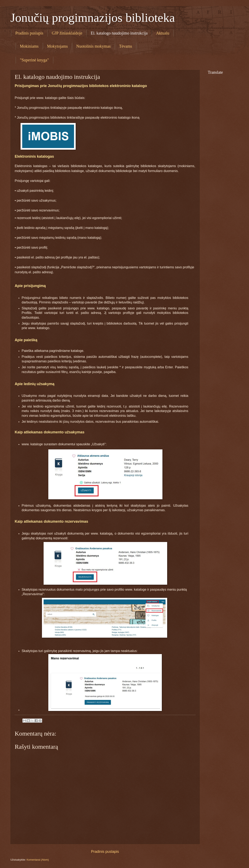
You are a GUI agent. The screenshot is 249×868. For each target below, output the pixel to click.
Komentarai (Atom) (38, 860)
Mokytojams (57, 46)
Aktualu (163, 33)
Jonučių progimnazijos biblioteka (93, 18)
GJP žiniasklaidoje (67, 33)
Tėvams (126, 46)
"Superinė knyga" (34, 60)
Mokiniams (29, 46)
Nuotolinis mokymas (93, 46)
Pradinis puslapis (29, 33)
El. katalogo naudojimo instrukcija (119, 33)
